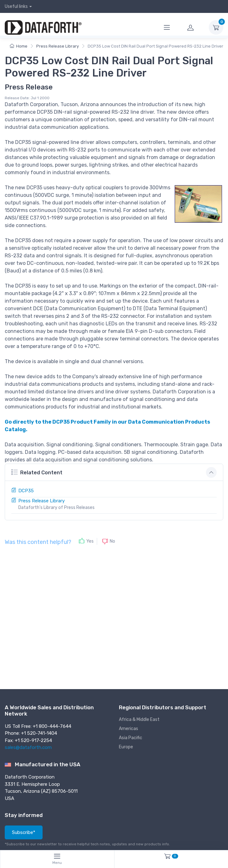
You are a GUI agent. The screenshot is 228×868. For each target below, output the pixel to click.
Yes (90, 541)
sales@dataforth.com (28, 747)
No (112, 541)
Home (19, 46)
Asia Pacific (131, 738)
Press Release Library (58, 46)
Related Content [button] (37, 472)
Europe (126, 747)
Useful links (16, 6)
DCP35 (26, 491)
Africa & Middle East (139, 720)
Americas (129, 729)
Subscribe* (24, 832)
